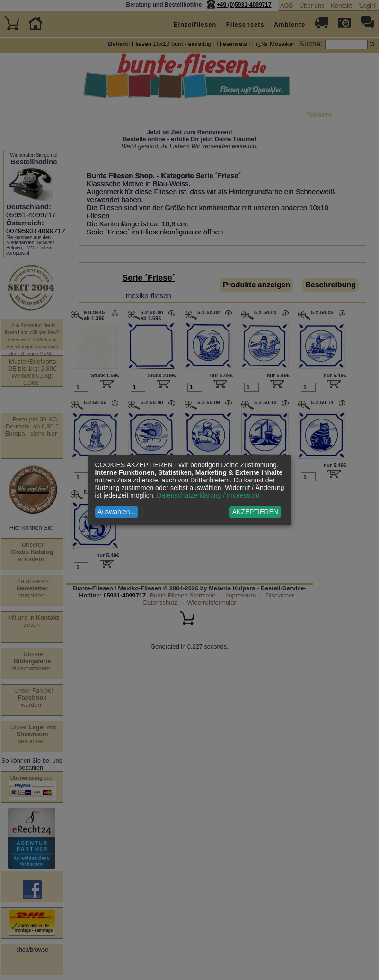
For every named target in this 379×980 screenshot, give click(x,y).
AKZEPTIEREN (255, 512)
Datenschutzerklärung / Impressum (208, 495)
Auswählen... (116, 512)
